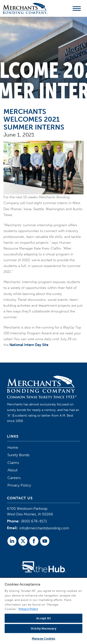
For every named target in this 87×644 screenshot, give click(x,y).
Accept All (43, 618)
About (12, 470)
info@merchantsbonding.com (44, 528)
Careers (14, 478)
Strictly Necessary (43, 629)
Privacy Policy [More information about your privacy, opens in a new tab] (28, 609)
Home (13, 447)
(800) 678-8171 (34, 521)
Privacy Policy (19, 485)
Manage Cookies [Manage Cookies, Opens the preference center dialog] (43, 639)
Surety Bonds (18, 455)
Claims (13, 463)
